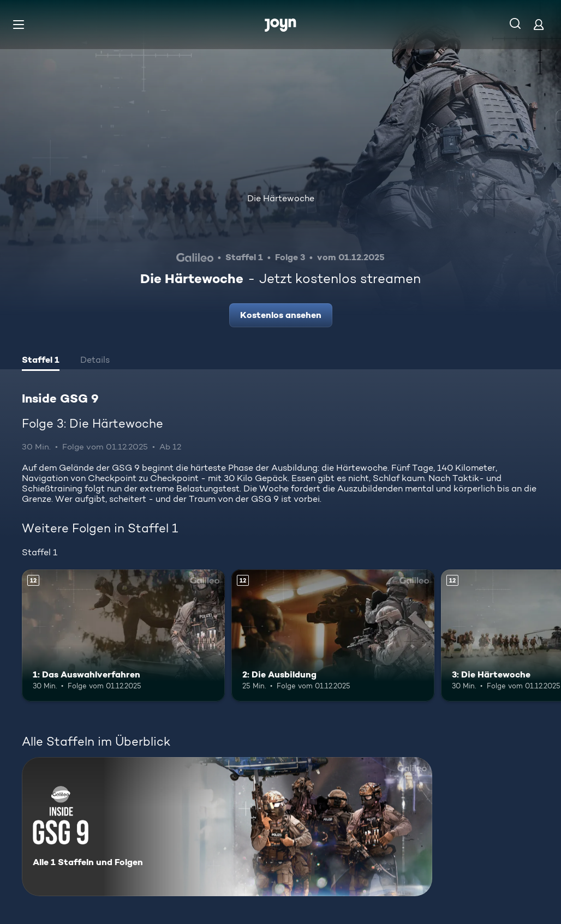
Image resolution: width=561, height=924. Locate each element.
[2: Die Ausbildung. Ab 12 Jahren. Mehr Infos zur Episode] (333, 635)
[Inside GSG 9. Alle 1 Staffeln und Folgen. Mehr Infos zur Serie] (227, 827)
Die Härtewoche (281, 198)
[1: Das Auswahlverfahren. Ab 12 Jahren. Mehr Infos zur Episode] (123, 635)
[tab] (41, 361)
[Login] (539, 24)
